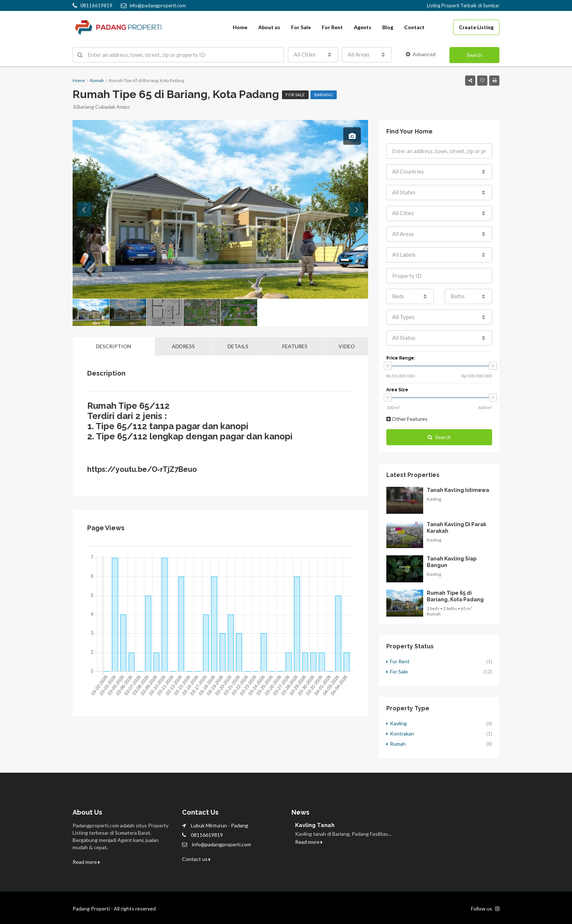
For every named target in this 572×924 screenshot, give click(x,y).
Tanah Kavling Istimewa (458, 490)
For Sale (301, 27)
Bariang (324, 95)
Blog (388, 27)
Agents (363, 27)
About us (269, 27)
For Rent (332, 27)
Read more (86, 862)
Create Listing (476, 27)
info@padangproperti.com (221, 844)
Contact (414, 27)
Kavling (398, 723)
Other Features (407, 419)
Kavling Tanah (315, 825)
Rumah (398, 744)
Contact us (196, 859)
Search (474, 55)
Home (240, 27)
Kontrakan (402, 733)
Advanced (421, 54)
